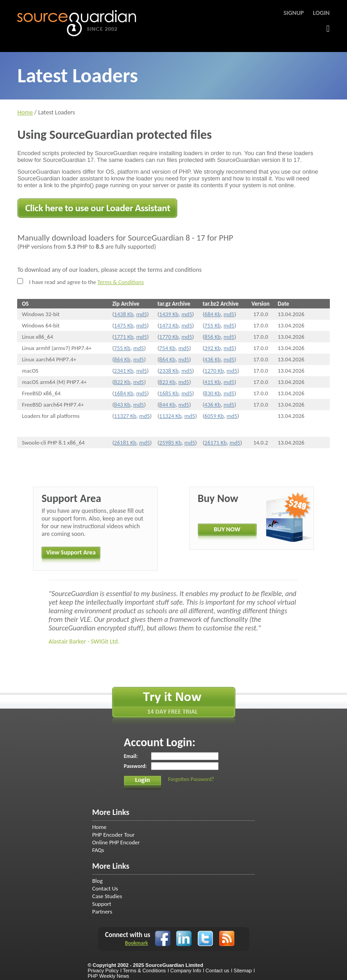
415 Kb (212, 382)
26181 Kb (125, 443)
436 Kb (212, 359)
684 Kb (212, 314)
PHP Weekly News (108, 976)
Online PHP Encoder (116, 842)
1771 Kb (124, 337)
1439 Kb (169, 314)
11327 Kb (125, 416)
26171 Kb (215, 443)
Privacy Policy (103, 971)
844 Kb (167, 405)
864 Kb (122, 359)
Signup (293, 13)
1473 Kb (169, 325)
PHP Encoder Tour (113, 835)
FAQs (98, 850)
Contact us (218, 971)
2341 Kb (124, 371)
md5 (141, 314)
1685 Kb (169, 393)
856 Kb (212, 337)
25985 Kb (170, 443)
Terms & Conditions (120, 282)
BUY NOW (227, 529)
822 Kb (122, 382)
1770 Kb (169, 337)
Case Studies (107, 896)
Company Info (186, 971)
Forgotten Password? (191, 779)
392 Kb (212, 348)
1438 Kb (124, 314)
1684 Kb (124, 393)
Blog (97, 881)
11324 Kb (170, 416)
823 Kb (167, 382)
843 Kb (122, 405)
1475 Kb (124, 325)
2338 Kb (169, 371)
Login (321, 13)
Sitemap (243, 971)
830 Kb (212, 393)
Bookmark (136, 943)
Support (102, 904)
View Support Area (71, 552)
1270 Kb (214, 371)
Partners (102, 911)
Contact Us (105, 888)
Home (25, 112)
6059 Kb (214, 416)
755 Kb (212, 325)
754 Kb (167, 348)
